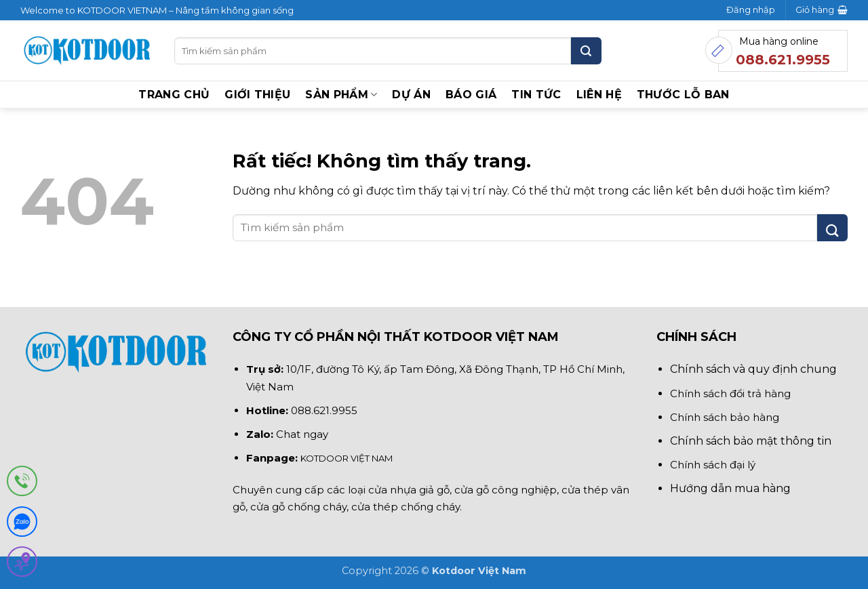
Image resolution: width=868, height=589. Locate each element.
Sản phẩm (341, 95)
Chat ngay (302, 434)
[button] (751, 10)
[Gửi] (586, 51)
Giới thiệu (257, 95)
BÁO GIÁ (471, 95)
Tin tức (536, 95)
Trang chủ (174, 95)
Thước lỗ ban (683, 95)
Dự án (411, 95)
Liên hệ (599, 95)
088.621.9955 (324, 410)
